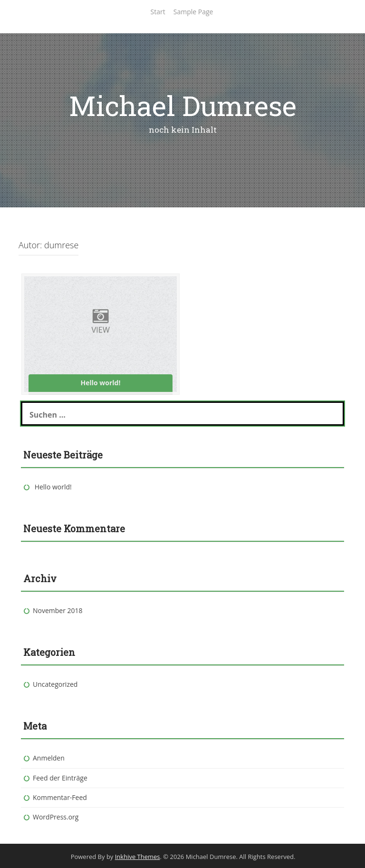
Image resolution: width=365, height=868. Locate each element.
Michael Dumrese (183, 105)
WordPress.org (56, 817)
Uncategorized (55, 684)
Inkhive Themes (138, 857)
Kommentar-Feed (60, 797)
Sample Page (193, 12)
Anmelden (49, 758)
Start (158, 12)
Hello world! (53, 487)
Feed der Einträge (60, 778)
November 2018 (58, 610)
